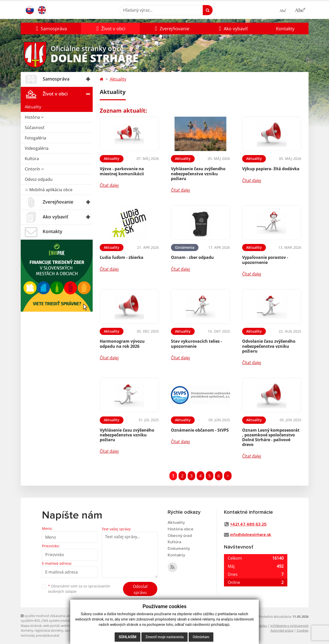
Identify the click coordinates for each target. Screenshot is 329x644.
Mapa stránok (31, 626)
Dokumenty (179, 549)
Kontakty (285, 29)
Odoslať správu (140, 589)
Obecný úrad (180, 536)
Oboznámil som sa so (79, 589)
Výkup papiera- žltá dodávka (271, 169)
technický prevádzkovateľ (40, 635)
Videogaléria (37, 148)
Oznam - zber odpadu (192, 257)
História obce (181, 529)
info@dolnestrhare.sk (251, 535)
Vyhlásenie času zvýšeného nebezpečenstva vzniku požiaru (198, 174)
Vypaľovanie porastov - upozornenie (265, 260)
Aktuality (33, 107)
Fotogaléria (35, 138)
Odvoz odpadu (39, 179)
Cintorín (34, 169)
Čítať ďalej (109, 185)
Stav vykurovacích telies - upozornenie (196, 344)
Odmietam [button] (201, 637)
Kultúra (32, 159)
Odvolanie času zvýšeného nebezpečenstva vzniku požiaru (269, 346)
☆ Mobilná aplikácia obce (49, 190)
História (34, 117)
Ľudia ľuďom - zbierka (122, 257)
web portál (51, 626)
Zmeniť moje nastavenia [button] (164, 637)
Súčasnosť (35, 128)
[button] (51, 29)
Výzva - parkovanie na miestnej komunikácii (122, 171)
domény (27, 630)
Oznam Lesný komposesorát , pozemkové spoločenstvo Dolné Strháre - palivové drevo (271, 437)
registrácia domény (49, 630)
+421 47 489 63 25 (248, 524)
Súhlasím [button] (128, 637)
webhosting (70, 626)
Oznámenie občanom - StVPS (200, 430)
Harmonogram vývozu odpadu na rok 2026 (122, 344)
